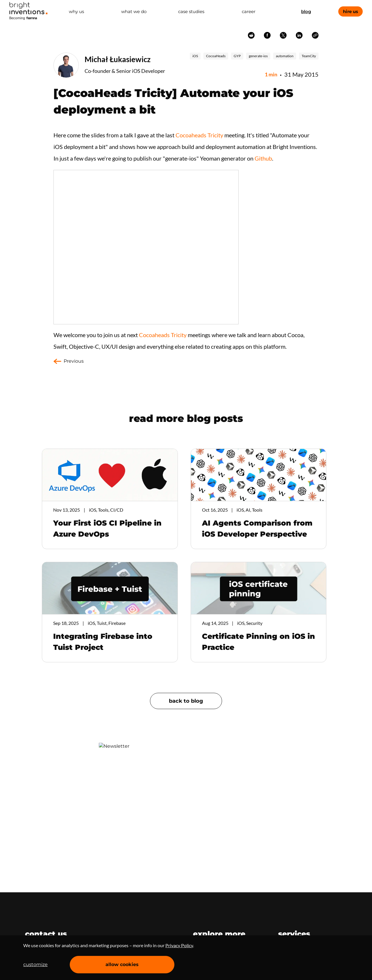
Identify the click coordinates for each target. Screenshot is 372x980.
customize (35, 964)
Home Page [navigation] (28, 11)
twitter (283, 35)
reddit (251, 35)
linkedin (299, 35)
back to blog (186, 701)
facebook (267, 35)
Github (263, 158)
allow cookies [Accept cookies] (122, 964)
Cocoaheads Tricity (199, 135)
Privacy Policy (179, 945)
